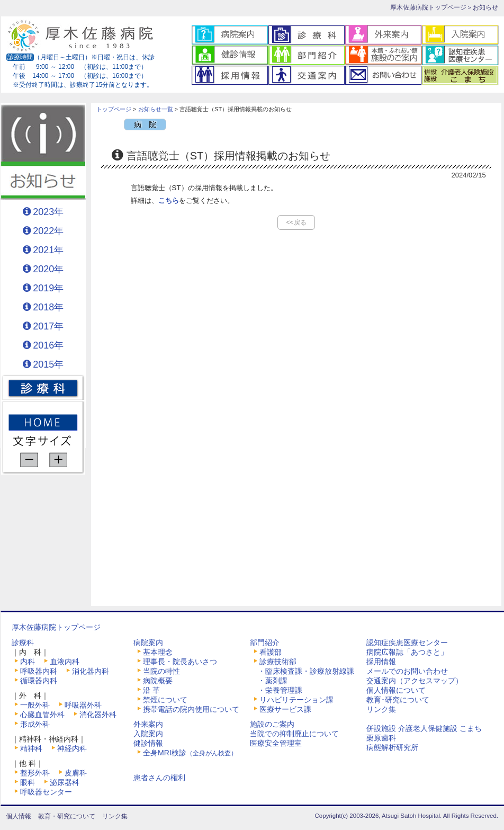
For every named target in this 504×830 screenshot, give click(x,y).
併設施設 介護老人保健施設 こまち (424, 728)
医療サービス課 (285, 709)
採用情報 (381, 662)
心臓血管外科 (42, 715)
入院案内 (148, 734)
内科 (28, 662)
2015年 (48, 364)
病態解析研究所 (392, 747)
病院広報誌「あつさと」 (407, 652)
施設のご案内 (272, 724)
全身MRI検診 (190, 753)
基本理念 (158, 652)
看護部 (271, 652)
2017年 (48, 326)
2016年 (48, 345)
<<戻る (296, 222)
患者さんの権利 (159, 778)
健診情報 (148, 743)
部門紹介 (265, 642)
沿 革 (151, 690)
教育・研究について (67, 816)
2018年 (48, 307)
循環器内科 (39, 681)
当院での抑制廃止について (294, 734)
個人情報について (396, 690)
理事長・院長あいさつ (180, 662)
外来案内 (148, 724)
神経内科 (72, 748)
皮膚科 (76, 773)
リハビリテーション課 (296, 700)
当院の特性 (161, 671)
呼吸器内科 (39, 671)
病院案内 (148, 642)
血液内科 (65, 662)
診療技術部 (278, 662)
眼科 (28, 782)
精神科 (31, 748)
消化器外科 (98, 715)
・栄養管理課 (280, 690)
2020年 (48, 269)
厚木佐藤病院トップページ (428, 7)
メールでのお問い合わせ (407, 671)
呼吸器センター (46, 792)
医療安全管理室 (276, 743)
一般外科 (35, 705)
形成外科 (35, 724)
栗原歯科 (381, 738)
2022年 (48, 231)
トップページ (114, 109)
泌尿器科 (65, 782)
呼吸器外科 (83, 705)
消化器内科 (91, 671)
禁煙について (165, 700)
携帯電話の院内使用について (191, 709)
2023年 (48, 212)
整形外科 (35, 773)
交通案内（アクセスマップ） (415, 681)
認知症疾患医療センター (407, 642)
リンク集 (381, 709)
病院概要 (158, 681)
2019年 (48, 288)
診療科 (23, 642)
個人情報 (19, 816)
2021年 (48, 250)
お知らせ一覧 (156, 109)
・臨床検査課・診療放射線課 (306, 671)
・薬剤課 (273, 681)
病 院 (145, 124)
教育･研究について (398, 700)
